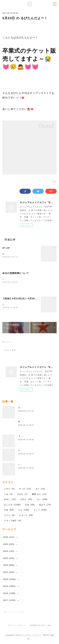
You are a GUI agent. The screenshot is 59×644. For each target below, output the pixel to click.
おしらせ (12, 505)
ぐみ (8, 494)
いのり (9, 489)
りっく (40, 510)
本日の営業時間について (16, 273)
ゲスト (9, 516)
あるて (45, 505)
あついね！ (8, 254)
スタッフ (26, 516)
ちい (42, 500)
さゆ (30, 505)
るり (40, 489)
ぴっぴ (6, 248)
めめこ (10, 500)
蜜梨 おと (39, 494)
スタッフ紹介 (13, 521)
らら (24, 510)
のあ (9, 510)
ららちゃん (23, 451)
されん (26, 500)
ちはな (22, 494)
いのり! (22, 465)
